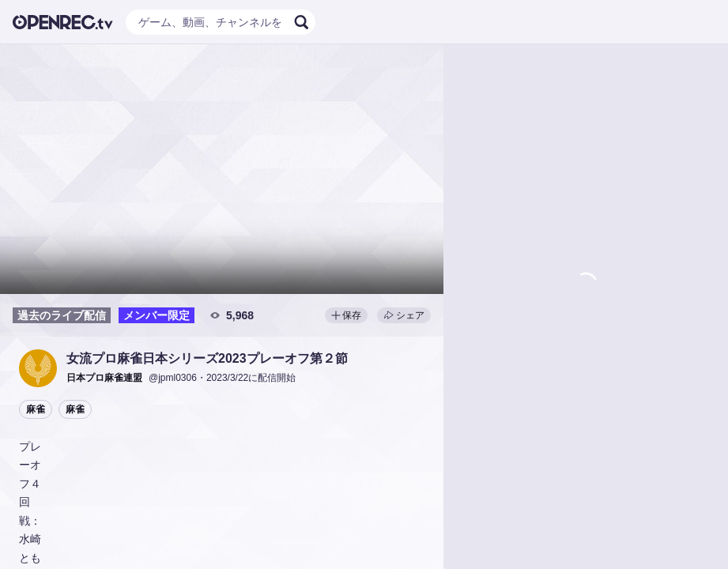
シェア (404, 315)
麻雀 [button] (36, 409)
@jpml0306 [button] (173, 378)
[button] (38, 368)
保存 (346, 315)
